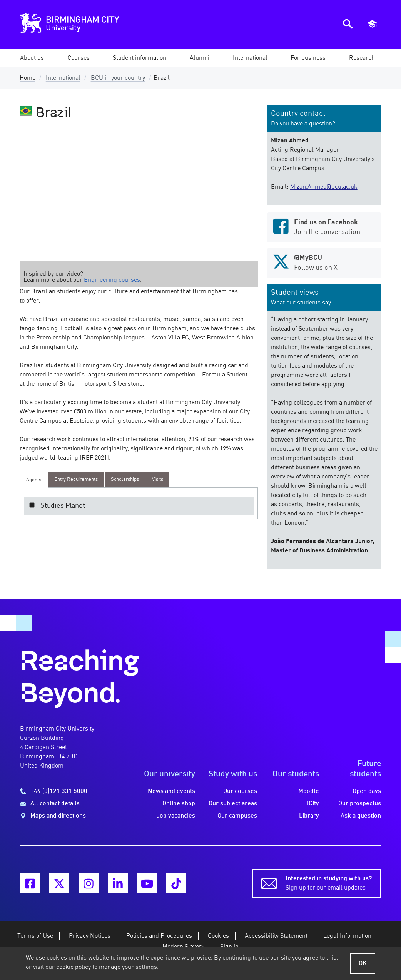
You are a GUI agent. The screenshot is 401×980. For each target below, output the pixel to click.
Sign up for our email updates (329, 883)
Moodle (309, 791)
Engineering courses (112, 280)
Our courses (240, 791)
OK (363, 963)
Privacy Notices (90, 936)
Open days (367, 791)
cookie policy (74, 967)
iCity (313, 804)
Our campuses (237, 816)
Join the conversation (324, 227)
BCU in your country (118, 78)
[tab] (34, 480)
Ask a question (361, 816)
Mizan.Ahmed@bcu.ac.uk (324, 187)
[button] (32, 58)
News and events (171, 791)
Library (309, 816)
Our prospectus (360, 804)
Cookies (218, 936)
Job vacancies (176, 816)
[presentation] (34, 480)
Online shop (179, 804)
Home (28, 78)
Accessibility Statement (276, 936)
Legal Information (347, 936)
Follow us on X (324, 262)
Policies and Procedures (159, 936)
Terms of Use (35, 936)
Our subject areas (233, 804)
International (63, 78)
